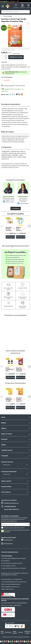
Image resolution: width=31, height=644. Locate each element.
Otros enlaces (6, 492)
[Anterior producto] (29, 226)
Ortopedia (5, 456)
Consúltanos (16, 209)
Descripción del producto (11, 104)
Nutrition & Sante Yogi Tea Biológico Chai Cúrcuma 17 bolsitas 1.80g (19, 400)
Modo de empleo (8, 132)
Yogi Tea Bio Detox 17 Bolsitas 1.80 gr (19, 370)
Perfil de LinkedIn (9, 202)
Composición (6, 147)
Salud (3, 417)
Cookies (21, 632)
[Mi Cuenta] (16, 6)
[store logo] (8, 6)
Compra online (6, 487)
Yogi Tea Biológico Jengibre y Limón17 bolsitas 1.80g (9, 400)
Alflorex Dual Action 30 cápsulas (19, 229)
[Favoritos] (22, 6)
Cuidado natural (7, 450)
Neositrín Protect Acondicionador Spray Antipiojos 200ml (9, 229)
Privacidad (8, 632)
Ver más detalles (7, 77)
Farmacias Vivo (8, 540)
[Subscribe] (28, 525)
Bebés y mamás (7, 434)
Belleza (4, 423)
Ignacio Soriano (9, 197)
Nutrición (4, 439)
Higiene (4, 428)
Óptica (4, 445)
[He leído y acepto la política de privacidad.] (2, 528)
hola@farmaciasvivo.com (11, 503)
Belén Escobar (23, 197)
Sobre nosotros (6, 481)
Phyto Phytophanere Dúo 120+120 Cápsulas (9, 370)
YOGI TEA (4, 62)
